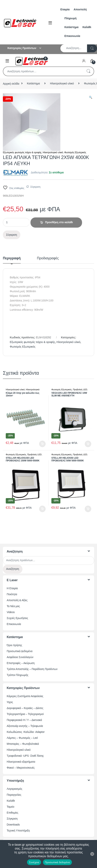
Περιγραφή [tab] (12, 258)
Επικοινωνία (72, 36)
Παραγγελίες (14, 795)
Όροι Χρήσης (14, 645)
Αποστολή (80, 9)
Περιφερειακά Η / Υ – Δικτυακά (24, 720)
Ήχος (10, 702)
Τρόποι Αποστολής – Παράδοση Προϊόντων (32, 669)
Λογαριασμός (14, 789)
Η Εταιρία (12, 588)
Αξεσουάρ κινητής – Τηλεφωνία (25, 726)
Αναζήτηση (88, 71)
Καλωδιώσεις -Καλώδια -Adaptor (26, 732)
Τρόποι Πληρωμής (18, 675)
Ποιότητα (12, 594)
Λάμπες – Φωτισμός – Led (22, 738)
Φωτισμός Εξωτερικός (75, 152)
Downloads (13, 825)
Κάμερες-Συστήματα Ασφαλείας (25, 696)
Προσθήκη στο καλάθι (59, 222)
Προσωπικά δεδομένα (57, 862)
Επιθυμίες (12, 813)
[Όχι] (92, 854)
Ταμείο (10, 807)
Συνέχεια (34, 862)
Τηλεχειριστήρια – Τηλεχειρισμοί (25, 714)
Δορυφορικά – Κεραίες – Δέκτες (25, 708)
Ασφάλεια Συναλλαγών (20, 657)
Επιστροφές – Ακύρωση (21, 663)
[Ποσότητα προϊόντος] (16, 222)
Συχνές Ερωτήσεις (17, 618)
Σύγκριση (35, 187)
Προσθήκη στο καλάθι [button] (42, 444)
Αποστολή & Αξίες (17, 600)
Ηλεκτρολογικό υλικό (62, 83)
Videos (11, 612)
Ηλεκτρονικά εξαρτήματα (21, 762)
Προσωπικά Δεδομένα (20, 651)
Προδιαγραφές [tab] (48, 258)
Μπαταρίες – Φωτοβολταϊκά (23, 744)
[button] (91, 97)
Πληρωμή (70, 18)
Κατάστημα (71, 27)
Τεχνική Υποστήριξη (18, 831)
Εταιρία (65, 9)
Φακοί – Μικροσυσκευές (21, 768)
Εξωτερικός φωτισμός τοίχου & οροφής (22, 152)
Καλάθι (87, 27)
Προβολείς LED (80, 389)
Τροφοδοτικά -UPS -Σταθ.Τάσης (25, 756)
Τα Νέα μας (13, 606)
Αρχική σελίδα (11, 83)
